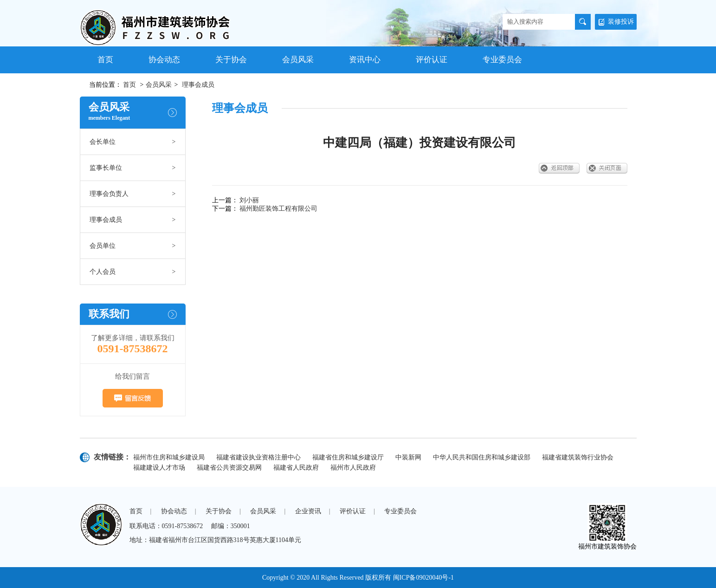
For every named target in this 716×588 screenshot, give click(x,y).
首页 (105, 60)
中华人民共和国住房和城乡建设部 (482, 457)
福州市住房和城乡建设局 (169, 457)
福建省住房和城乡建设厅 (348, 457)
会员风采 (298, 60)
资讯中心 (365, 60)
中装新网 (408, 457)
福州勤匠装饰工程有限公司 (278, 209)
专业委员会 (502, 60)
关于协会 (231, 60)
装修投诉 (616, 22)
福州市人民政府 (353, 468)
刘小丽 (249, 200)
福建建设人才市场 (159, 468)
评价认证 (432, 60)
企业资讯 (308, 511)
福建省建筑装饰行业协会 (578, 457)
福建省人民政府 (296, 468)
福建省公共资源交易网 (229, 468)
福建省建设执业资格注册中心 (258, 457)
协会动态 (164, 60)
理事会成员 (198, 85)
